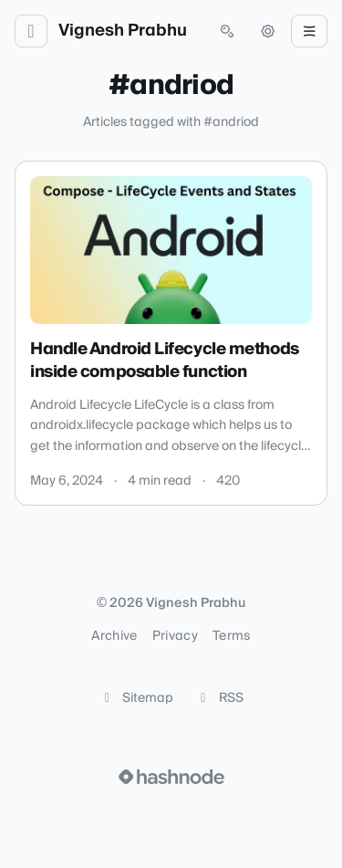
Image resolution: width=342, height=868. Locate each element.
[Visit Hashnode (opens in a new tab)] (171, 777)
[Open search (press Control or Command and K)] (227, 31)
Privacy (175, 636)
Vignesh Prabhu (123, 31)
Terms (232, 636)
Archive (114, 636)
